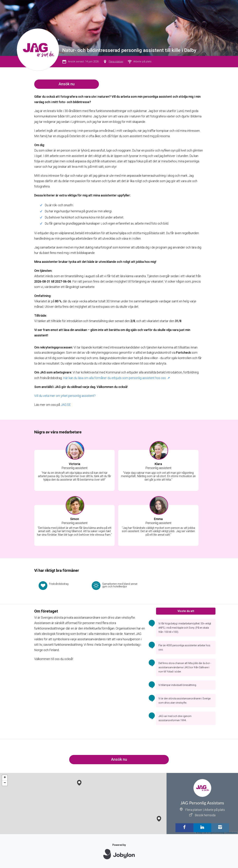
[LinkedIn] (202, 828)
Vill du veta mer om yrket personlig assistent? (65, 396)
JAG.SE (66, 405)
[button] (159, 818)
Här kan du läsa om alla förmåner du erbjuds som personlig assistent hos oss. (115, 378)
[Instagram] (220, 828)
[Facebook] (184, 828)
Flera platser (116, 62)
